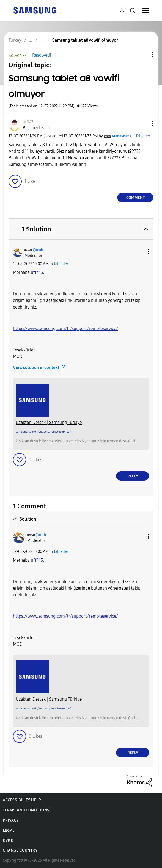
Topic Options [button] (144, 55)
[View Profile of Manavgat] (120, 136)
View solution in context (36, 368)
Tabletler (143, 136)
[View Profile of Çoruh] (38, 250)
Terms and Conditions (26, 810)
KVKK (8, 840)
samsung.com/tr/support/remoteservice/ (43, 432)
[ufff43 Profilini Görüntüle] (37, 272)
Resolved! (42, 55)
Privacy (11, 820)
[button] (144, 124)
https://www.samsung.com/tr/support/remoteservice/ (65, 328)
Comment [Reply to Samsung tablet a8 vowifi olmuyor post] (135, 198)
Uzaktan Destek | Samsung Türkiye (49, 422)
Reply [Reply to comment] (133, 476)
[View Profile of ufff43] (28, 122)
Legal (9, 830)
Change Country (20, 850)
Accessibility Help (22, 800)
